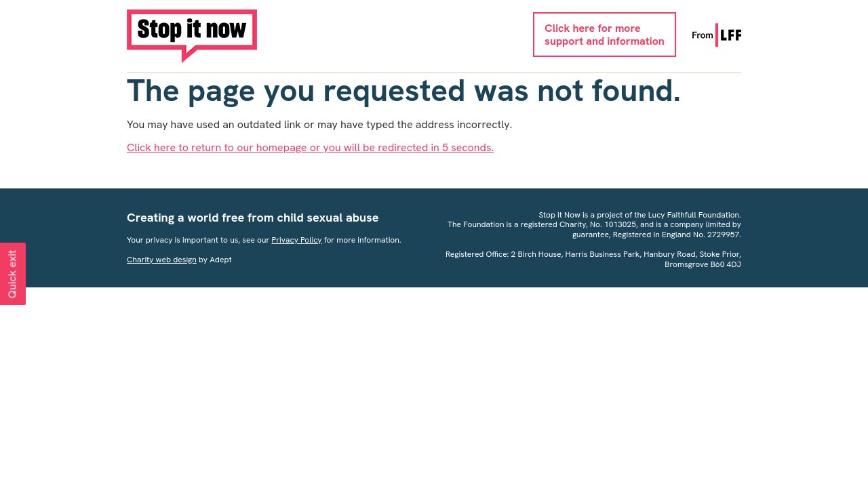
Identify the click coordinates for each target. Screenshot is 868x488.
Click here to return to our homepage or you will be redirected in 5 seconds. (310, 147)
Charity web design (162, 260)
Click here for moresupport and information (604, 35)
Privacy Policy (297, 240)
